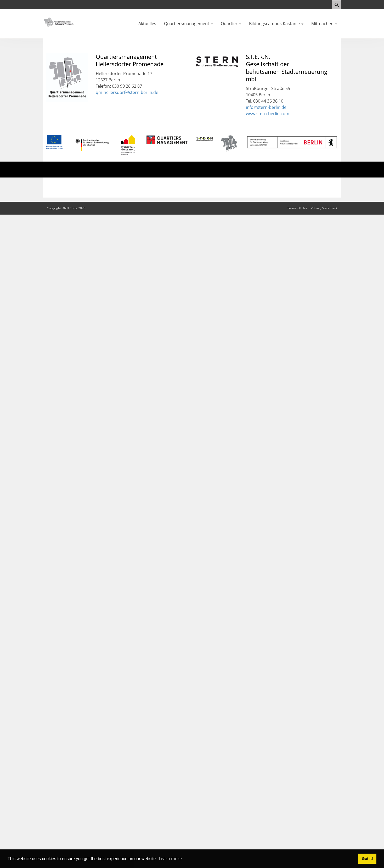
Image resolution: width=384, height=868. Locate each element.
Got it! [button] (367, 859)
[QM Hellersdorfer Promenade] (59, 22)
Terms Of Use (297, 208)
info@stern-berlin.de (266, 107)
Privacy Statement (324, 208)
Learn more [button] (170, 859)
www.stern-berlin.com (268, 114)
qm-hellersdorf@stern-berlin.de (127, 92)
